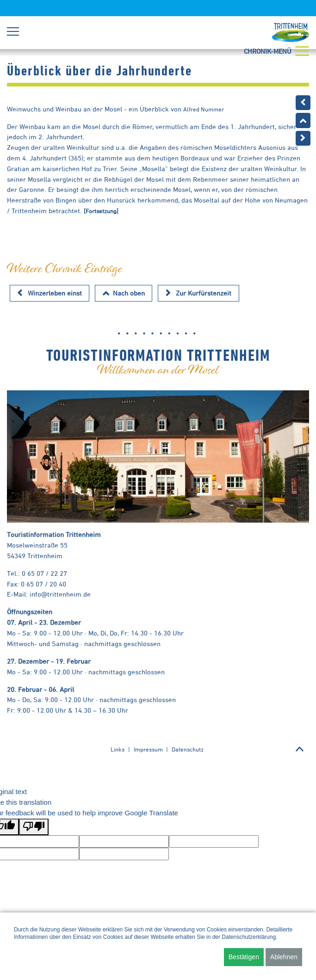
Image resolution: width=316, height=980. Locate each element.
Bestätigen (244, 957)
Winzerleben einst (55, 293)
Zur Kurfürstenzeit (204, 293)
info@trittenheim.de (60, 594)
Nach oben (129, 293)
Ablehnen (284, 957)
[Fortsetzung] (101, 211)
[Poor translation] (34, 827)
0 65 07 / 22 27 (44, 573)
